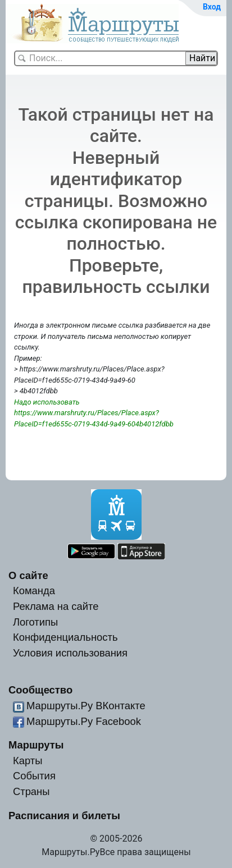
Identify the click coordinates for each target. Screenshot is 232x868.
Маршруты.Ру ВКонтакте (86, 706)
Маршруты (36, 745)
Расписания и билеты (64, 816)
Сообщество (40, 690)
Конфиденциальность (65, 637)
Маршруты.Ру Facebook (84, 721)
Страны (31, 791)
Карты (28, 761)
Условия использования (70, 653)
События (34, 776)
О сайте (28, 575)
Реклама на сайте (56, 606)
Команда (34, 591)
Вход (212, 7)
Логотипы (35, 622)
